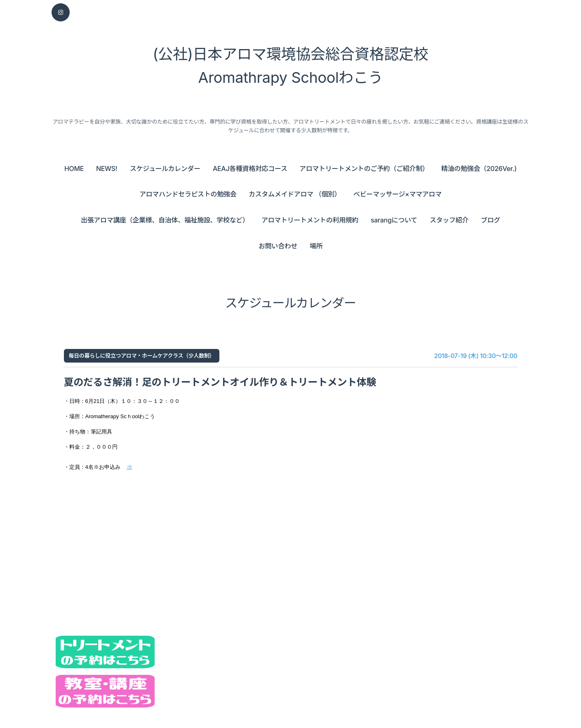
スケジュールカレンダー (165, 169)
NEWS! (107, 169)
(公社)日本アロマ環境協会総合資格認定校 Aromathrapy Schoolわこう (291, 66)
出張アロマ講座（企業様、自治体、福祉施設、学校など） (165, 220)
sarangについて (394, 220)
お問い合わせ (278, 246)
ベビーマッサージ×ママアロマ (398, 194)
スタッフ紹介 (449, 220)
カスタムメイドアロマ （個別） (295, 194)
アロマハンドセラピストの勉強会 (188, 194)
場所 (316, 246)
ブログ (490, 220)
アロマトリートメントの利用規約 (310, 220)
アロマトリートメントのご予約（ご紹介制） (364, 169)
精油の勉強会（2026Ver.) (479, 169)
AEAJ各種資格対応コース (250, 169)
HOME (74, 169)
